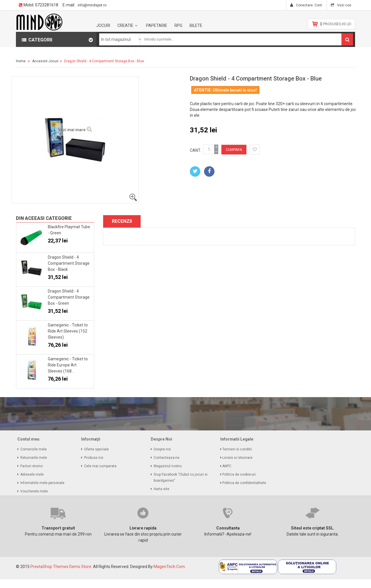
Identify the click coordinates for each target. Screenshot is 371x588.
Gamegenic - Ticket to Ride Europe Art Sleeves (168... (68, 365)
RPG (178, 25)
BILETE (196, 25)
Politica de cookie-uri (239, 474)
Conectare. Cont (309, 5)
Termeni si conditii (238, 449)
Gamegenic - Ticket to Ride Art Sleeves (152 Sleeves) (68, 331)
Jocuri (103, 25)
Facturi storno (31, 466)
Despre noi (162, 449)
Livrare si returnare (238, 458)
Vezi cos (344, 5)
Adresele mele (32, 474)
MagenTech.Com (169, 567)
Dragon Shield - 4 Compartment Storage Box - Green (69, 297)
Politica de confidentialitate (245, 483)
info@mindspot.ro (92, 5)
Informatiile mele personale (42, 483)
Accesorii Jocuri (45, 61)
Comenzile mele (33, 449)
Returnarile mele (34, 458)
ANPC (227, 466)
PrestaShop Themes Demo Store (61, 567)
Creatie (125, 25)
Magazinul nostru (168, 466)
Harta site (161, 489)
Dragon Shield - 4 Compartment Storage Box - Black (69, 263)
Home (21, 61)
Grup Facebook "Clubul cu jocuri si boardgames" (181, 477)
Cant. (195, 150)
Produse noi (94, 458)
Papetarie (157, 25)
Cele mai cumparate (100, 466)
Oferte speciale (96, 449)
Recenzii (122, 221)
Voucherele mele (34, 491)
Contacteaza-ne (167, 458)
